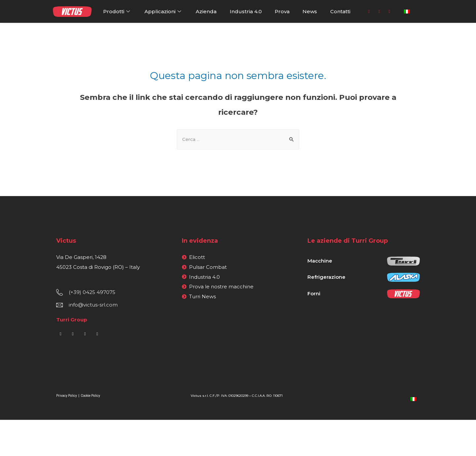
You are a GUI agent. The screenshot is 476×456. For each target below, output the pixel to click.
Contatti (340, 11)
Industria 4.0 (246, 11)
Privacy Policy (67, 396)
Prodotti (117, 11)
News (310, 11)
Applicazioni (164, 11)
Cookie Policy (90, 396)
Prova (282, 11)
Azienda (206, 11)
